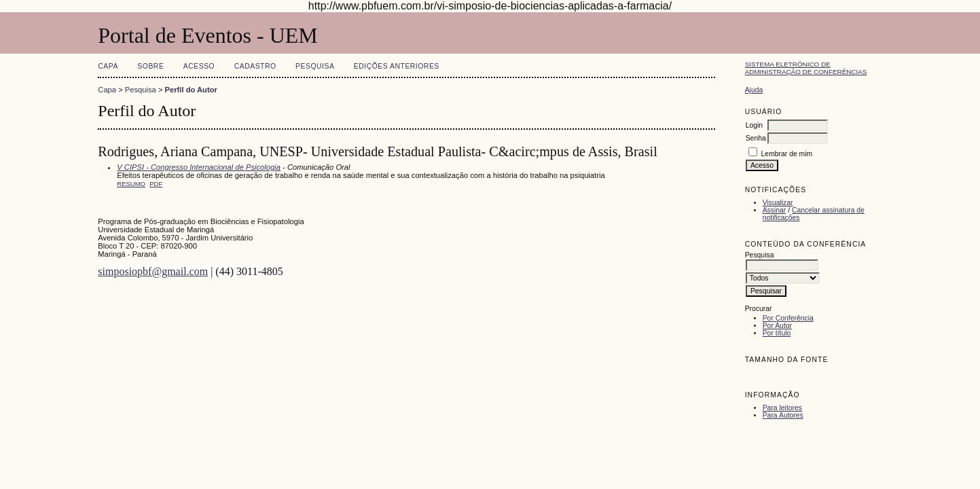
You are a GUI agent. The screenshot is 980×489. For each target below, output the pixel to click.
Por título (777, 333)
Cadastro (255, 66)
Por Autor (777, 326)
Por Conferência (788, 318)
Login (754, 125)
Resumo (131, 184)
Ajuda (754, 90)
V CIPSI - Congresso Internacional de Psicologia (199, 167)
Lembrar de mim (787, 154)
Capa (108, 66)
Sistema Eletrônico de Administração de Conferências (806, 68)
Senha (756, 138)
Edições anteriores (397, 66)
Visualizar (778, 203)
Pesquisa (315, 66)
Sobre (150, 66)
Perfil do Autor (191, 90)
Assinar (775, 210)
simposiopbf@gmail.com (153, 271)
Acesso (199, 66)
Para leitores (782, 408)
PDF (156, 184)
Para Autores (783, 415)
